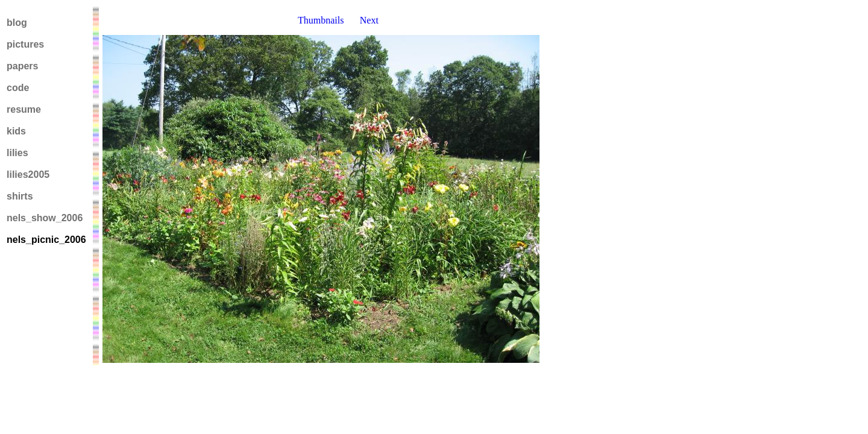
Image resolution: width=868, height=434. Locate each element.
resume (24, 109)
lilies (17, 153)
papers (22, 66)
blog (17, 23)
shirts (20, 196)
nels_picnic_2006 (46, 240)
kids (16, 131)
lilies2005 (28, 175)
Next (369, 20)
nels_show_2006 (45, 218)
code (18, 88)
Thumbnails (321, 20)
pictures (25, 44)
